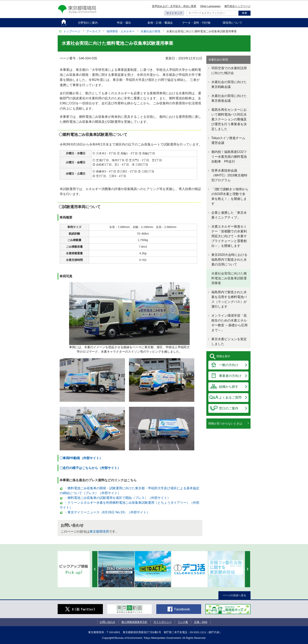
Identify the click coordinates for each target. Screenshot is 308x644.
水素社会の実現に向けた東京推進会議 (229, 98)
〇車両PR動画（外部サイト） (81, 458)
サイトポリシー (163, 622)
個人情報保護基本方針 (134, 622)
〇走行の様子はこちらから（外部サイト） (90, 468)
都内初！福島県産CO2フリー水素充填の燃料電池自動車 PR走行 (229, 157)
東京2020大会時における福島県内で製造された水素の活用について (229, 260)
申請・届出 (124, 23)
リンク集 (183, 622)
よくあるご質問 (230, 397)
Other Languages (210, 6)
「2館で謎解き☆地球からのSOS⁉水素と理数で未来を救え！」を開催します (230, 196)
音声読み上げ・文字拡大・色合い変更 (174, 6)
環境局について (232, 23)
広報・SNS (201, 622)
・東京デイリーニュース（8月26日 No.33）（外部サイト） (107, 512)
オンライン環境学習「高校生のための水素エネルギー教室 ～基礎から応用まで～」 (229, 323)
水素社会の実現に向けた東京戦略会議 (229, 84)
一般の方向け (229, 365)
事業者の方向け (230, 376)
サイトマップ (174, 13)
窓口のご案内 (229, 408)
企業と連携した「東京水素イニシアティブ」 (229, 215)
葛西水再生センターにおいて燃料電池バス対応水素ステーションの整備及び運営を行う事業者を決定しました (229, 119)
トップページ (72, 31)
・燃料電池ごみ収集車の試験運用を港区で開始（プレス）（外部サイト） (117, 498)
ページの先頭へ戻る (234, 595)
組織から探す (229, 387)
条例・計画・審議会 (160, 23)
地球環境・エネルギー (121, 31)
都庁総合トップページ (237, 6)
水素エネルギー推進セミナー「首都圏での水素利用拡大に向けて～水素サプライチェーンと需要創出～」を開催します (229, 236)
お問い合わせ (107, 622)
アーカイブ (93, 31)
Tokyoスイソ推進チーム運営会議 (228, 140)
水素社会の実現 (150, 31)
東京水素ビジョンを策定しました (229, 341)
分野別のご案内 (88, 23)
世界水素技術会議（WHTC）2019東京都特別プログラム (229, 175)
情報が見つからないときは (225, 423)
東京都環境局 (99, 532)
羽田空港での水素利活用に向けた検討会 (229, 71)
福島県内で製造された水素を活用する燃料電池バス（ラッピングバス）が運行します (229, 299)
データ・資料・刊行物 (196, 23)
